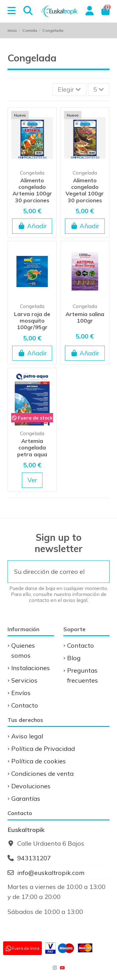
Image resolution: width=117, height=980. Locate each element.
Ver (32, 480)
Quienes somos (23, 650)
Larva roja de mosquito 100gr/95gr (32, 321)
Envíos (21, 693)
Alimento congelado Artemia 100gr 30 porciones (32, 190)
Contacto (25, 705)
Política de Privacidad (43, 749)
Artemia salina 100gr (85, 317)
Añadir (32, 226)
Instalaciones (31, 668)
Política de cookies (39, 761)
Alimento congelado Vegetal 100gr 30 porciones (85, 190)
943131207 (34, 858)
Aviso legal (27, 736)
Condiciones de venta (42, 773)
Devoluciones (31, 786)
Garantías (26, 798)
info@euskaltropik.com (51, 873)
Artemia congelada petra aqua (32, 447)
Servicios (24, 680)
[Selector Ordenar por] (69, 89)
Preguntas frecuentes (83, 675)
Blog (74, 658)
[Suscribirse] (100, 572)
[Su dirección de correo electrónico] (49, 572)
